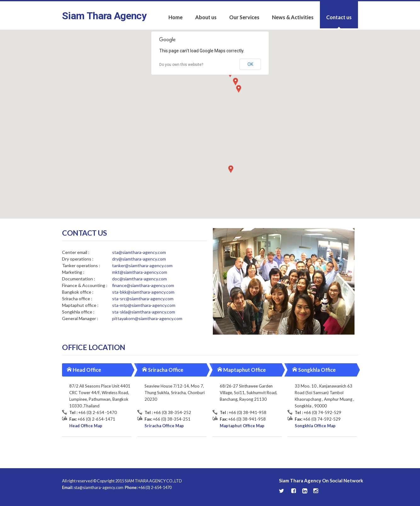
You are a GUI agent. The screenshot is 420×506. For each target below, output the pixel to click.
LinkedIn (305, 491)
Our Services (244, 17)
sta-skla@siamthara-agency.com (144, 312)
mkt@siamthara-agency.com (140, 272)
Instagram (316, 491)
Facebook (294, 491)
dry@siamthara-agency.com (139, 259)
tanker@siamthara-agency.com (142, 265)
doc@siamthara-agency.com (139, 279)
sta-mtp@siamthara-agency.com (144, 305)
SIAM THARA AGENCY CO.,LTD (153, 481)
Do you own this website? (181, 65)
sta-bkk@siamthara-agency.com (143, 292)
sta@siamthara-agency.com (139, 252)
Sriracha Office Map (164, 426)
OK (250, 64)
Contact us (339, 17)
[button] (236, 82)
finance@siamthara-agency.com (143, 285)
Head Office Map (86, 426)
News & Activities (293, 17)
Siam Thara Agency (104, 16)
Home (176, 17)
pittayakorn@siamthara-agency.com (147, 318)
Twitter (282, 491)
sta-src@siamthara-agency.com (143, 299)
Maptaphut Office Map (242, 426)
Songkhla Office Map (315, 426)
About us (206, 17)
